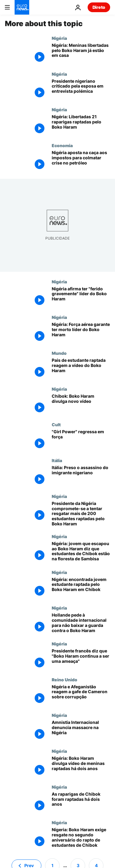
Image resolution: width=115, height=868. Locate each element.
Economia (62, 145)
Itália (57, 460)
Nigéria (59, 38)
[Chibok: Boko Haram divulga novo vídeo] (81, 404)
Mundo (59, 353)
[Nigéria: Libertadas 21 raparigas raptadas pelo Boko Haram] (81, 125)
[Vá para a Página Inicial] (22, 7)
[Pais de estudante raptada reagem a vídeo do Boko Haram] (81, 368)
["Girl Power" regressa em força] (81, 440)
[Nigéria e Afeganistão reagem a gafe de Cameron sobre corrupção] (81, 695)
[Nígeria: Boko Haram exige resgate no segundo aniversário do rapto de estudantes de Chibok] (81, 838)
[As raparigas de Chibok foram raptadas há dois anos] (81, 802)
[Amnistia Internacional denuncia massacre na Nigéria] (81, 731)
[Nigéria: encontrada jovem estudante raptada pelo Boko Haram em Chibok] (81, 588)
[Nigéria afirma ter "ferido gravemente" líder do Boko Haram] (81, 297)
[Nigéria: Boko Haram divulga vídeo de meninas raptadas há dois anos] (81, 766)
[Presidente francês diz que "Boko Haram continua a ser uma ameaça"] (81, 659)
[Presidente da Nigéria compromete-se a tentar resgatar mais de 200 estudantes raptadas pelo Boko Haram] (81, 514)
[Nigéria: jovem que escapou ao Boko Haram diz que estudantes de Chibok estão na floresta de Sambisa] (81, 552)
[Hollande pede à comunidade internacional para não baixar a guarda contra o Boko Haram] (81, 623)
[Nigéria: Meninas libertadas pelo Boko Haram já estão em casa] (81, 54)
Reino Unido (64, 680)
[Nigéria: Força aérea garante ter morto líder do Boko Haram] (81, 333)
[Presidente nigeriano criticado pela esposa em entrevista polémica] (81, 89)
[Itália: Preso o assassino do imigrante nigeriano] (81, 476)
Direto (99, 7)
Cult (56, 424)
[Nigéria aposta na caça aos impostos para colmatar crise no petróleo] (81, 161)
